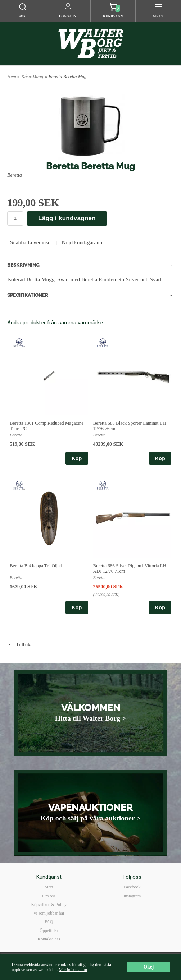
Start (49, 887)
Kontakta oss (49, 939)
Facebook (132, 887)
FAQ (49, 922)
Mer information (73, 970)
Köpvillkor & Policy (49, 905)
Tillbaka (20, 645)
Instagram (132, 896)
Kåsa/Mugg (32, 76)
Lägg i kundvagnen (67, 218)
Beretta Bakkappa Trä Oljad (36, 566)
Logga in (68, 16)
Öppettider (49, 930)
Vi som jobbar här (49, 913)
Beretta (15, 175)
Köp (77, 458)
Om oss (49, 896)
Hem (12, 76)
